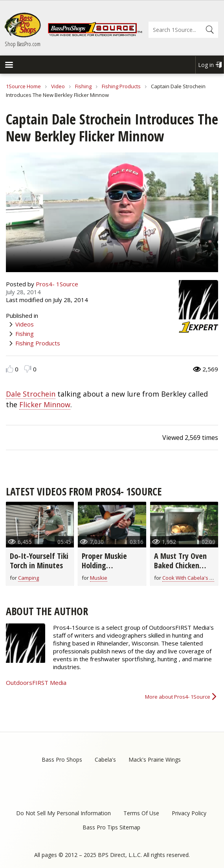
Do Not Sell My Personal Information (63, 813)
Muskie (99, 578)
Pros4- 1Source (57, 284)
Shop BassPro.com (23, 44)
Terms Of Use (141, 813)
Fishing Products (121, 86)
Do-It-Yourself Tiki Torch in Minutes (39, 561)
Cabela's (105, 759)
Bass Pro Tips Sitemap (111, 827)
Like (10, 369)
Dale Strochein (31, 394)
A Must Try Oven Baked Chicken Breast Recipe (180, 565)
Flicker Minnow (45, 404)
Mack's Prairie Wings (155, 759)
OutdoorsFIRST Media (36, 683)
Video (58, 86)
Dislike (28, 369)
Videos (25, 324)
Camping (28, 578)
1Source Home (23, 86)
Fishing (83, 86)
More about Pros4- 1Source (178, 697)
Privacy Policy (189, 813)
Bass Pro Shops (62, 759)
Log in (206, 65)
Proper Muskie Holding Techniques (104, 565)
